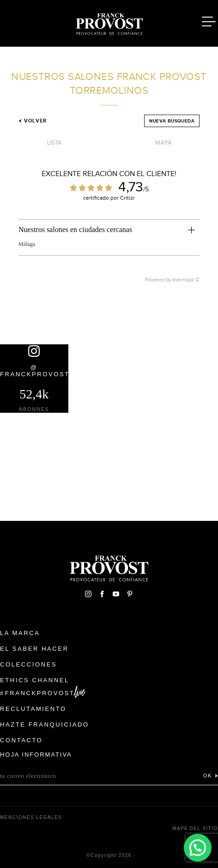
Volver (33, 121)
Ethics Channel (35, 680)
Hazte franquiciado (45, 724)
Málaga (27, 244)
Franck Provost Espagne (109, 22)
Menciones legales (31, 817)
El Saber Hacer (34, 649)
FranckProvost (40, 693)
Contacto (21, 740)
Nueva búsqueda (172, 121)
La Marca (20, 633)
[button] (197, 847)
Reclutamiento (33, 709)
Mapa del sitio (195, 828)
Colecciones (28, 664)
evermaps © (186, 280)
